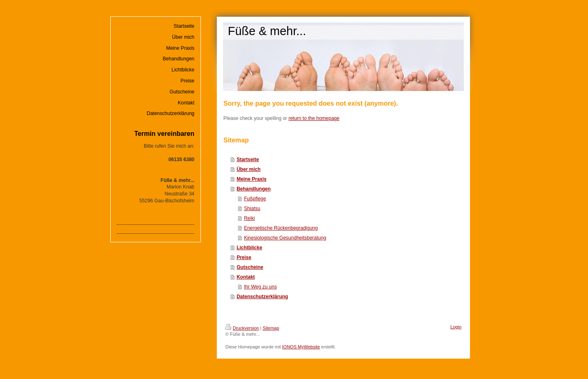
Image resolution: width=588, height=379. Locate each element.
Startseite (248, 160)
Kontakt (246, 277)
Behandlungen (253, 189)
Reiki (249, 218)
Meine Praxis (251, 179)
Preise (244, 257)
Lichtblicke (249, 248)
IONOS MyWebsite (301, 347)
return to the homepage (314, 118)
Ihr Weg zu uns (260, 287)
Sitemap (271, 328)
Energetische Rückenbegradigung (281, 228)
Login (456, 327)
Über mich (248, 169)
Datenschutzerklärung (262, 297)
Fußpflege (255, 199)
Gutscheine (250, 267)
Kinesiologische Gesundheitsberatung (285, 238)
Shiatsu (252, 208)
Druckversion (242, 328)
